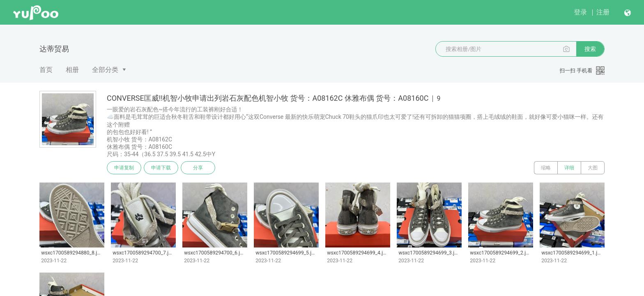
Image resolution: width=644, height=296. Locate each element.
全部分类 (105, 70)
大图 (593, 168)
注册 (603, 12)
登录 (580, 12)
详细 (569, 168)
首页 (46, 70)
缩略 (546, 168)
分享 (198, 168)
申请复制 (124, 168)
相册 (72, 70)
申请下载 (161, 168)
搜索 (590, 49)
